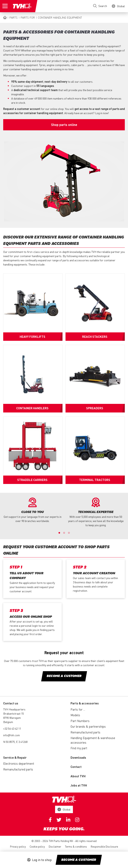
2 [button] (64, 533)
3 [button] (69, 533)
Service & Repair (15, 757)
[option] (32, 510)
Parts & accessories (85, 703)
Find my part (79, 748)
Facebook (50, 820)
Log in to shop (42, 860)
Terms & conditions (76, 846)
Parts (14, 17)
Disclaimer (55, 846)
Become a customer (79, 860)
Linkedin (68, 820)
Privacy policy (18, 846)
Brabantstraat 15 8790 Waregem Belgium (14, 718)
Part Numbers (80, 721)
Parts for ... (78, 709)
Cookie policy (37, 846)
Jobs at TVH (79, 785)
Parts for (28, 17)
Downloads (78, 757)
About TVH (78, 776)
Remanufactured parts (85, 732)
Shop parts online (64, 125)
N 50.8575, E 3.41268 (15, 742)
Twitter (59, 820)
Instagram (77, 820)
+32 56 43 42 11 (12, 728)
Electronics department (19, 763)
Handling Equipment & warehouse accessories (93, 740)
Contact (76, 767)
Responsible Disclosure (104, 846)
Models (75, 715)
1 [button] (59, 533)
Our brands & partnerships (88, 726)
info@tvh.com (12, 735)
